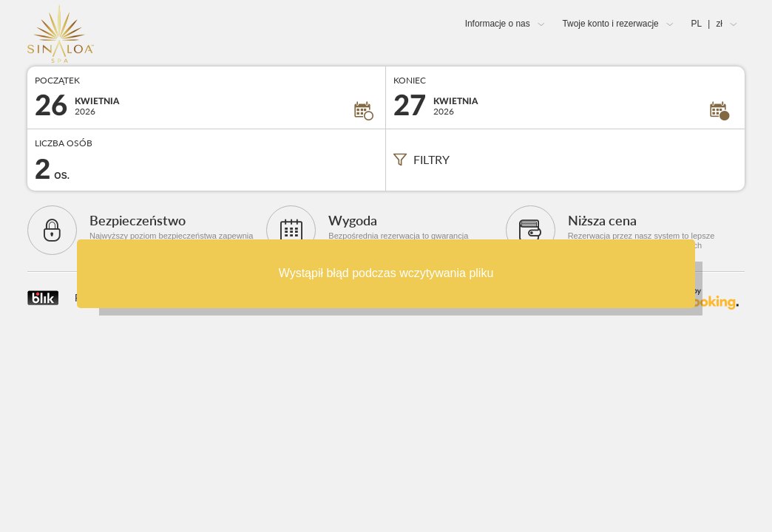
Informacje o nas (498, 24)
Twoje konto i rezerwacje (610, 24)
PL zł (707, 24)
